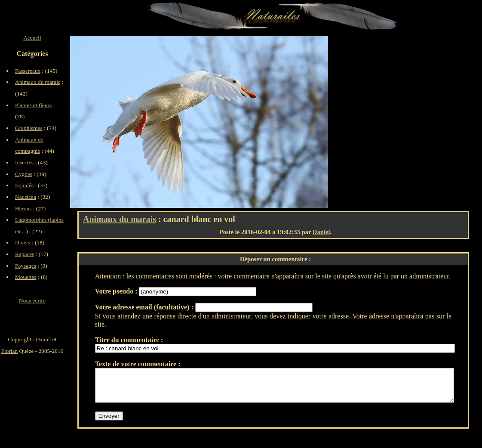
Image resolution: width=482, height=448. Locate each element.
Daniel (321, 232)
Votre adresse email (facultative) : (145, 307)
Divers (23, 243)
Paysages (26, 266)
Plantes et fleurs (33, 105)
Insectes (24, 162)
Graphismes (29, 128)
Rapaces (25, 254)
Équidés (24, 185)
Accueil (32, 38)
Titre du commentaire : (129, 340)
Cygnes (24, 174)
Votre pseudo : (117, 291)
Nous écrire (32, 301)
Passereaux (28, 71)
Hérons (23, 209)
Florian (10, 351)
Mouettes (26, 277)
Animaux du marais (120, 219)
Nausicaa (26, 197)
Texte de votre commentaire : (138, 364)
